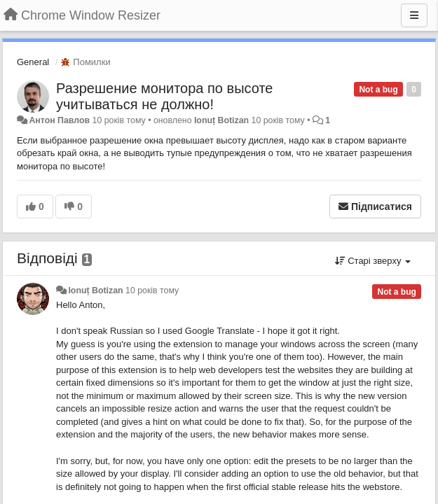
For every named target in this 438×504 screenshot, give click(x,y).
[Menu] (414, 15)
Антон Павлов (59, 120)
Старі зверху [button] (373, 261)
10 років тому (152, 290)
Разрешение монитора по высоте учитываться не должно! (164, 96)
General (33, 62)
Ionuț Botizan (221, 120)
